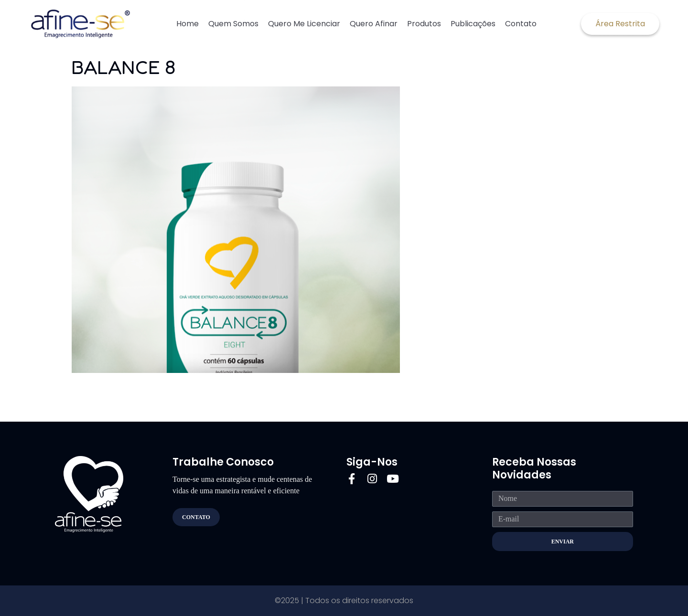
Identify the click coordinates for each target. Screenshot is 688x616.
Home (188, 24)
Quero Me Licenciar (304, 24)
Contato (521, 24)
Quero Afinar (374, 24)
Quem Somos (233, 24)
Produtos (424, 24)
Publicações (473, 24)
